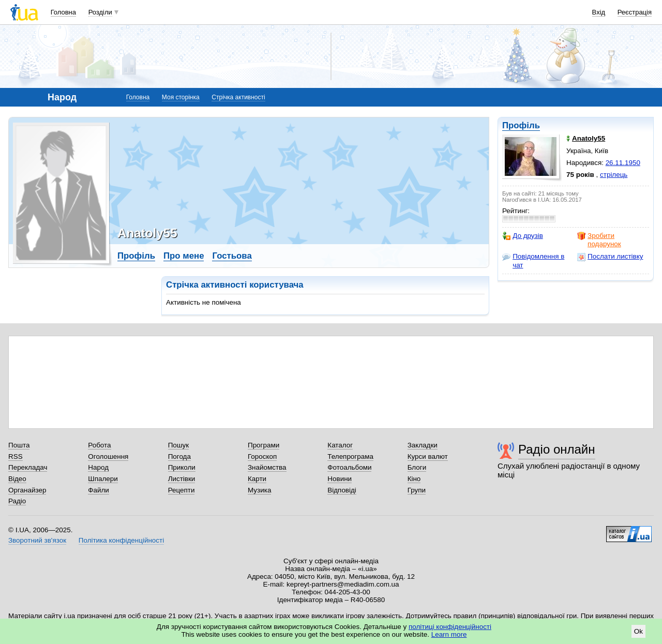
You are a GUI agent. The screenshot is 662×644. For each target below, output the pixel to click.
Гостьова (232, 256)
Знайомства (267, 467)
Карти (257, 479)
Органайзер (27, 490)
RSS (16, 456)
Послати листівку (610, 257)
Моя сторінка (181, 97)
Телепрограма (350, 456)
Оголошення (108, 456)
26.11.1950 (623, 163)
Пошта (19, 445)
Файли (99, 490)
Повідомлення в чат (533, 260)
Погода (179, 456)
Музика (259, 490)
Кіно (414, 479)
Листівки (182, 479)
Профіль (521, 125)
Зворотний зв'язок (37, 540)
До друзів (523, 236)
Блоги (417, 467)
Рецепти (182, 490)
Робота (99, 445)
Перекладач (28, 467)
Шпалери (103, 479)
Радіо (17, 501)
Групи (417, 490)
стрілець (614, 175)
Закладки (423, 445)
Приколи (182, 467)
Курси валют (428, 456)
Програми (264, 445)
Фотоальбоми (349, 467)
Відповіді (342, 490)
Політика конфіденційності (121, 540)
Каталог (340, 445)
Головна (63, 12)
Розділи (100, 12)
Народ (98, 467)
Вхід (599, 12)
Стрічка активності (238, 97)
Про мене (184, 256)
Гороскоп (262, 456)
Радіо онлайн (557, 449)
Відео (17, 479)
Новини (340, 479)
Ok (638, 631)
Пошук (179, 445)
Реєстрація (635, 12)
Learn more (449, 634)
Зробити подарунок (599, 240)
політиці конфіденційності (450, 627)
